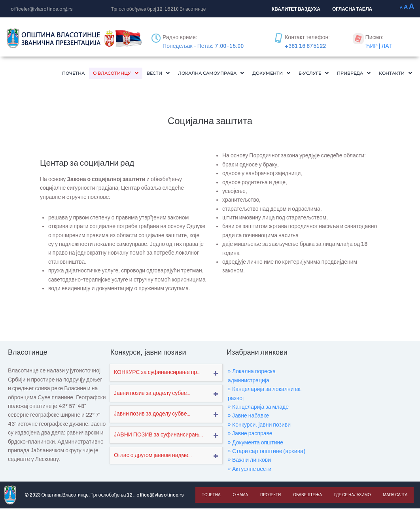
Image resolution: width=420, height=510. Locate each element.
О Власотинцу (76, 74)
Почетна (27, 74)
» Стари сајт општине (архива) (267, 453)
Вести (123, 74)
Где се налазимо (351, 496)
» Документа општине (255, 444)
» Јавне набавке (248, 417)
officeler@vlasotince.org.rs (42, 9)
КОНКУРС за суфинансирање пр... (157, 374)
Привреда (345, 74)
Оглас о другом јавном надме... (153, 457)
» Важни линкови (249, 462)
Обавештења (306, 496)
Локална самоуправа (184, 74)
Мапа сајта (394, 496)
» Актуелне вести (250, 471)
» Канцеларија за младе (258, 409)
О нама (240, 496)
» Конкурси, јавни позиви (259, 426)
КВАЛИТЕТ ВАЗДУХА (296, 9)
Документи (253, 74)
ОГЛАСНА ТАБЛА (352, 9)
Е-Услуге (300, 74)
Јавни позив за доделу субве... (152, 395)
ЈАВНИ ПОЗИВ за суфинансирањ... (158, 436)
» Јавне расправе (250, 435)
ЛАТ (387, 46)
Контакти (393, 74)
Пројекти (270, 496)
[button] (76, 74)
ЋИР (372, 46)
